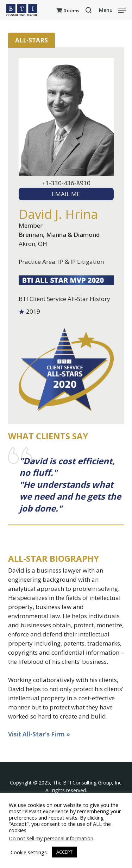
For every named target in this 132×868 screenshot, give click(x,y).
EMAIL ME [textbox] (66, 194)
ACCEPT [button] (64, 852)
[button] (112, 9)
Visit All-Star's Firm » (39, 734)
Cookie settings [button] (29, 852)
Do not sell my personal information (51, 838)
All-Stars (32, 40)
